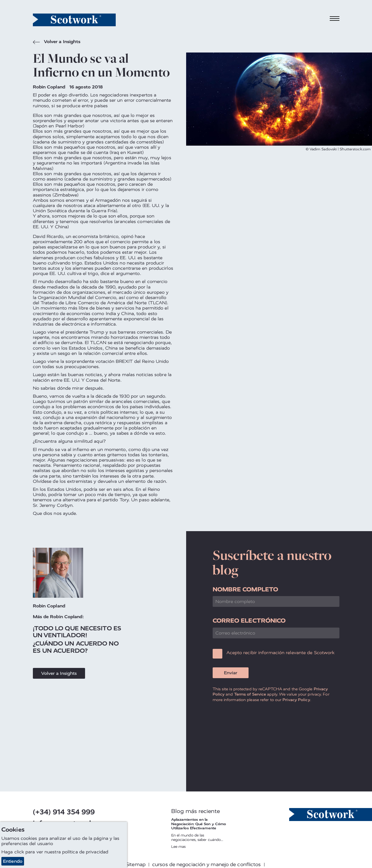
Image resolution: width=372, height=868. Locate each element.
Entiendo (13, 861)
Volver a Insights (57, 42)
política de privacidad (85, 852)
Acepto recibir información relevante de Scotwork (281, 653)
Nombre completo (246, 589)
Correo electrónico (249, 621)
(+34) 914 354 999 (64, 812)
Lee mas (179, 847)
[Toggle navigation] (334, 19)
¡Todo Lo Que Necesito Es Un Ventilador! (77, 632)
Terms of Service (250, 694)
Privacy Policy (296, 700)
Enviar (231, 673)
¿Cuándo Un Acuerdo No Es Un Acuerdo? (76, 647)
